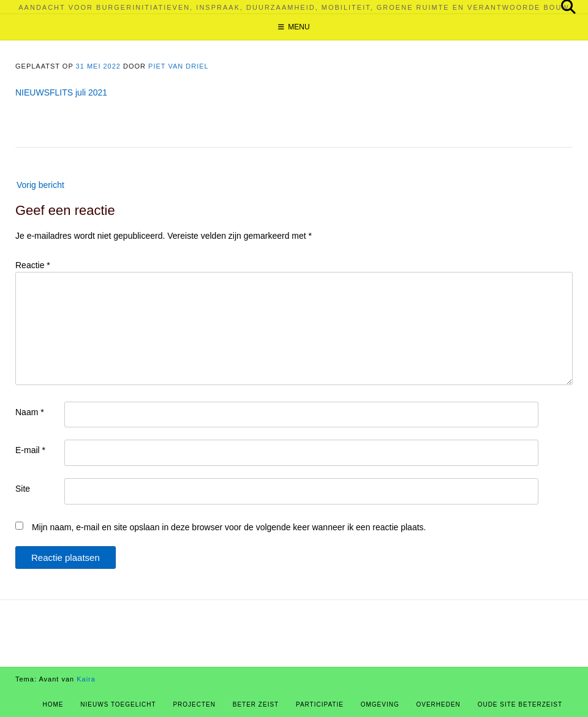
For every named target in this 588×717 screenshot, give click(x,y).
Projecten (194, 704)
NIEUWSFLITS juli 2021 (61, 92)
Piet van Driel (179, 66)
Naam (30, 412)
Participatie (320, 704)
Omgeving (380, 704)
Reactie (33, 265)
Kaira (86, 679)
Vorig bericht (40, 185)
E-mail (30, 450)
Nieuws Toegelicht (118, 704)
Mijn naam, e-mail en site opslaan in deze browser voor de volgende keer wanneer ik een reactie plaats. (229, 527)
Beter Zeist (256, 704)
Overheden (439, 704)
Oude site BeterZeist (520, 704)
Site (23, 489)
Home (53, 704)
